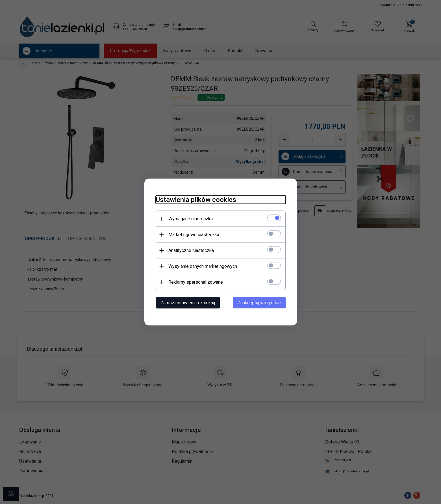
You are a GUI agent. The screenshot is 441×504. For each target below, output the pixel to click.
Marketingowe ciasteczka (194, 235)
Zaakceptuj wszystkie (259, 303)
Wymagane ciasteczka (191, 219)
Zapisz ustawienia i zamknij (188, 303)
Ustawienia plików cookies (196, 200)
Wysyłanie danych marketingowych (203, 266)
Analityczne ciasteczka (191, 250)
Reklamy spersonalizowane (196, 282)
